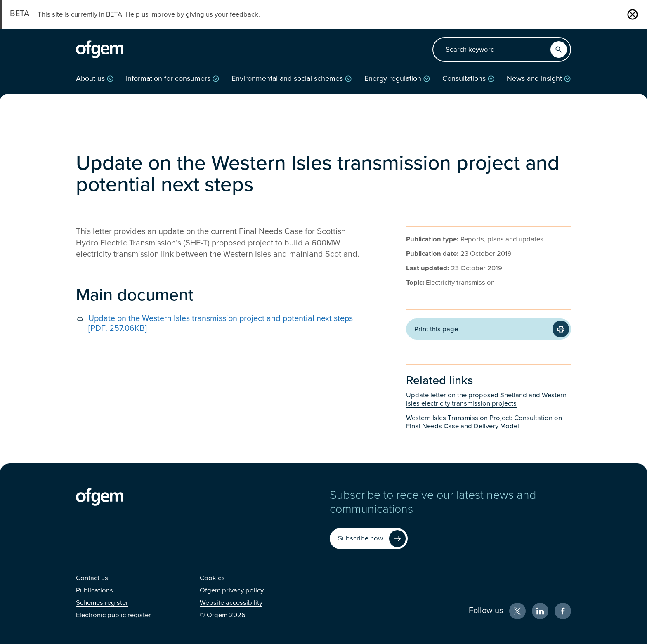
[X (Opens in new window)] (517, 611)
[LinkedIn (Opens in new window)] (540, 611)
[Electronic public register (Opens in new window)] (113, 615)
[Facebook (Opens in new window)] (563, 611)
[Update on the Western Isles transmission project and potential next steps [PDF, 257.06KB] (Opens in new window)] (220, 323)
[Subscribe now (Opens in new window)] (369, 539)
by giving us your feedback (217, 14)
